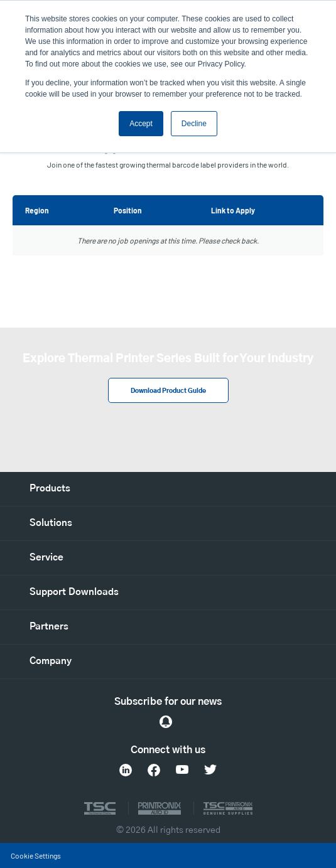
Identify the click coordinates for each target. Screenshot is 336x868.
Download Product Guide (168, 391)
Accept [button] (141, 124)
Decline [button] (194, 124)
